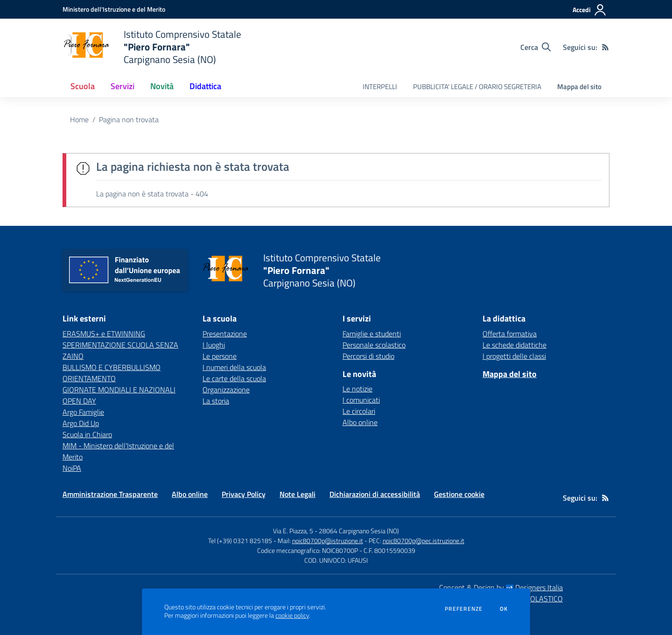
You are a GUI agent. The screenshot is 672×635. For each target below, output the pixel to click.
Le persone (220, 356)
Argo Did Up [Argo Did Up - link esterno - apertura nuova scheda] (81, 423)
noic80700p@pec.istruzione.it (423, 541)
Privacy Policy (244, 494)
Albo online (360, 422)
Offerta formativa (510, 334)
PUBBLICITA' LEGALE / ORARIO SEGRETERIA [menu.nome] (477, 87)
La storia (216, 401)
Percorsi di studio (368, 356)
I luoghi (214, 345)
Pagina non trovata (129, 119)
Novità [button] (162, 86)
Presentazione (225, 334)
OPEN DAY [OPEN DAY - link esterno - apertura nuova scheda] (79, 401)
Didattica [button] (205, 86)
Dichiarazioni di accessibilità (375, 494)
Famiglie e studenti (372, 334)
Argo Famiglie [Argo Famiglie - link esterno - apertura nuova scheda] (83, 412)
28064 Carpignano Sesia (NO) (359, 531)
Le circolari (359, 411)
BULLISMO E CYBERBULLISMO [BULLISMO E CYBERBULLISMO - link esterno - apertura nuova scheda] (112, 367)
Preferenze (464, 609)
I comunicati (361, 400)
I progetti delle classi (514, 356)
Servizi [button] (122, 86)
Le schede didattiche (514, 345)
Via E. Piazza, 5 (293, 531)
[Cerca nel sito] (535, 47)
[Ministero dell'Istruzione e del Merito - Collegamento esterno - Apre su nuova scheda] (114, 9)
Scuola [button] (83, 86)
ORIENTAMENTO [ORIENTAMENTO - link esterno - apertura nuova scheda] (89, 378)
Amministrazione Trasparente (110, 494)
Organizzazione (226, 390)
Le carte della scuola (234, 378)
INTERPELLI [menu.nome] (380, 87)
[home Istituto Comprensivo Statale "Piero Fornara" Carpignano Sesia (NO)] (152, 47)
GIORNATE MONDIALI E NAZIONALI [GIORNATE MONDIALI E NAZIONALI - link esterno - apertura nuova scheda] (119, 390)
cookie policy (292, 615)
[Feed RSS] (605, 47)
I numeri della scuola (234, 367)
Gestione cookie (459, 494)
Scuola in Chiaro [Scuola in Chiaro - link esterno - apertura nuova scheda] (87, 434)
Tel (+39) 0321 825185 (240, 541)
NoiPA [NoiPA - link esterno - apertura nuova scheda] (72, 468)
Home (79, 119)
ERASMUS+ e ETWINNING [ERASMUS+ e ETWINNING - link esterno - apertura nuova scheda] (104, 334)
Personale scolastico (374, 345)
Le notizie (357, 389)
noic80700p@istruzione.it (328, 541)
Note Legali (297, 494)
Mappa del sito (579, 87)
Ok (504, 609)
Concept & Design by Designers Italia (501, 587)
